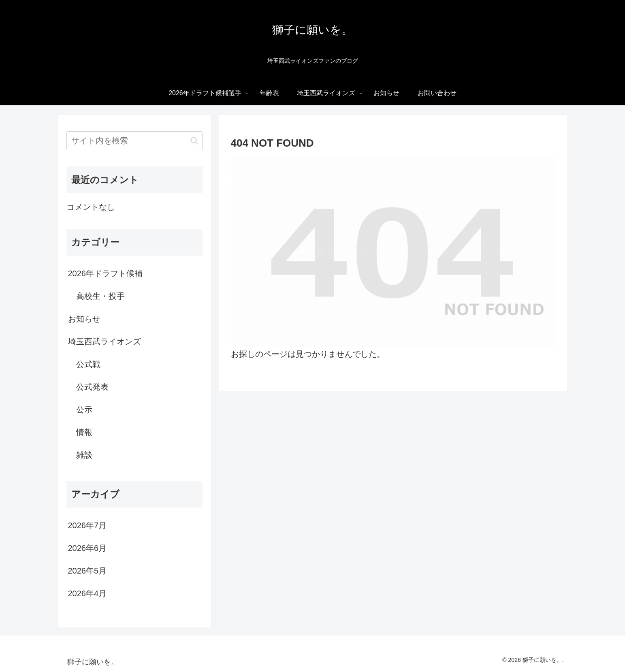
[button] (194, 141)
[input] (134, 141)
